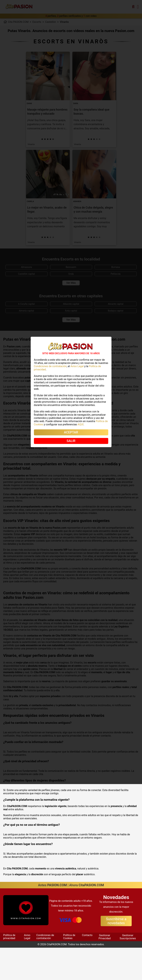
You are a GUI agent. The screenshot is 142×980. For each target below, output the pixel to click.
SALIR (71, 441)
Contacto (87, 967)
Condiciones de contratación (45, 969)
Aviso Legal (27, 969)
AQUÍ (80, 424)
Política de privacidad (9, 969)
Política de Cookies (69, 969)
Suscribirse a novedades (116, 953)
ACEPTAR (71, 432)
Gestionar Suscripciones (128, 969)
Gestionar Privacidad (105, 969)
